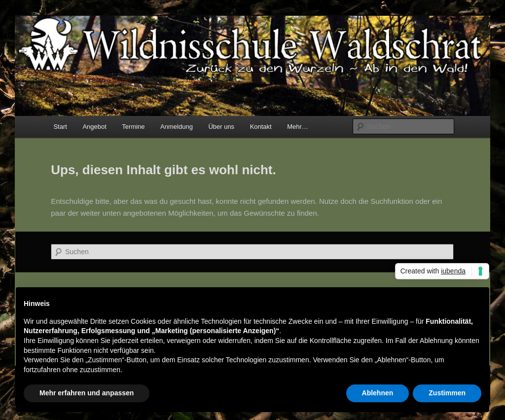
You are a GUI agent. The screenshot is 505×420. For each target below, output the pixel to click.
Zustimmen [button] (447, 393)
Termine (133, 127)
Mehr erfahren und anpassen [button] (87, 393)
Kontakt (261, 127)
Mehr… (298, 127)
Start (60, 127)
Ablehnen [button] (378, 393)
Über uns (221, 127)
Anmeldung (177, 127)
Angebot (94, 127)
